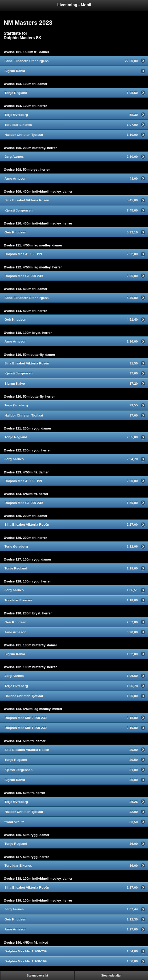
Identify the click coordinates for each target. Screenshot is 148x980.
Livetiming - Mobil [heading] (74, 5)
